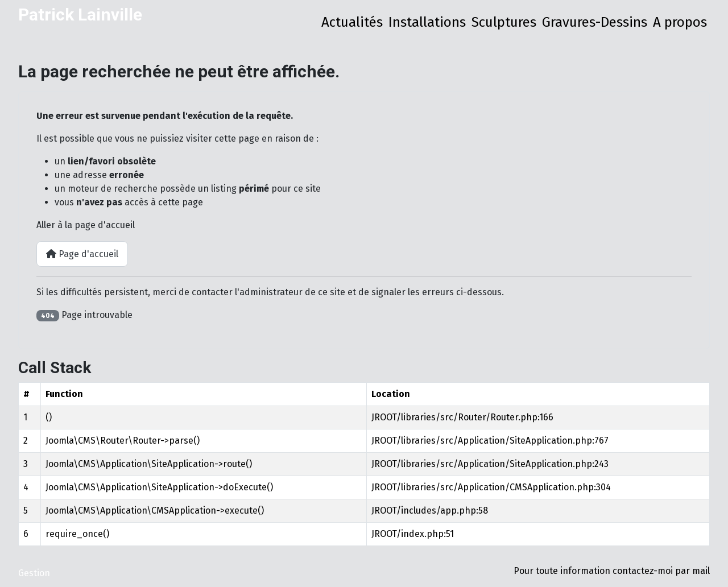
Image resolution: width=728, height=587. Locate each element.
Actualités (352, 22)
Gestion (34, 573)
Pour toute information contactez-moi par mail (612, 571)
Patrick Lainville (80, 15)
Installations (427, 22)
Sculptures (504, 22)
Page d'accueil (82, 254)
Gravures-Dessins (595, 22)
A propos (680, 22)
